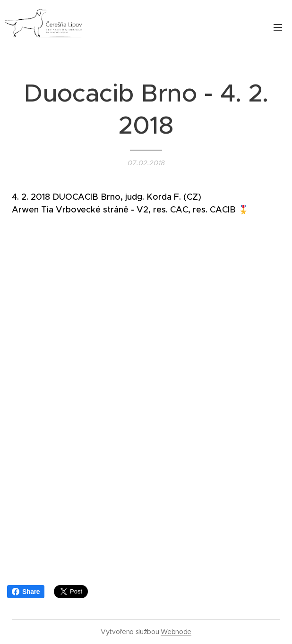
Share (26, 592)
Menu (278, 27)
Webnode (176, 632)
